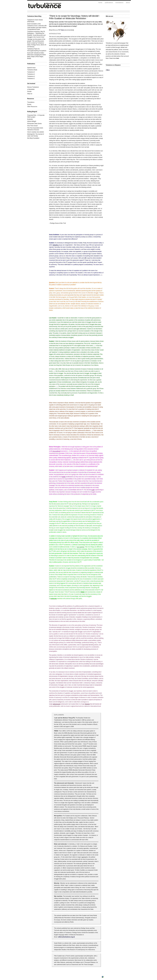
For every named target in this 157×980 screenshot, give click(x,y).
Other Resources (32, 107)
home (100, 3)
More (108, 70)
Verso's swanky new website (36, 132)
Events (29, 104)
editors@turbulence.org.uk (66, 937)
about (128, 3)
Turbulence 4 (31, 74)
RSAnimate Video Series (34, 124)
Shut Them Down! (32, 126)
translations (119, 3)
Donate (29, 91)
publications (109, 3)
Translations (31, 102)
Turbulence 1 (31, 79)
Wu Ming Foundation (33, 138)
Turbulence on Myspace (113, 65)
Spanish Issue (31, 68)
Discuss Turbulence (33, 87)
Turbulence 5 (31, 72)
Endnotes (30, 119)
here (63, 30)
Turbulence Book (32, 70)
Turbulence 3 (31, 76)
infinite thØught (32, 121)
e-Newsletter (31, 89)
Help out (30, 94)
